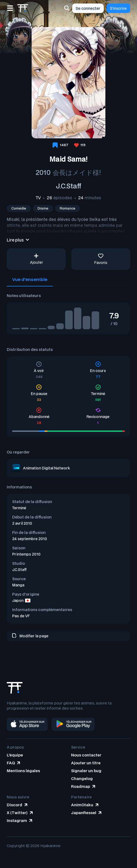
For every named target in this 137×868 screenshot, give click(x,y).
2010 (43, 172)
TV (38, 198)
